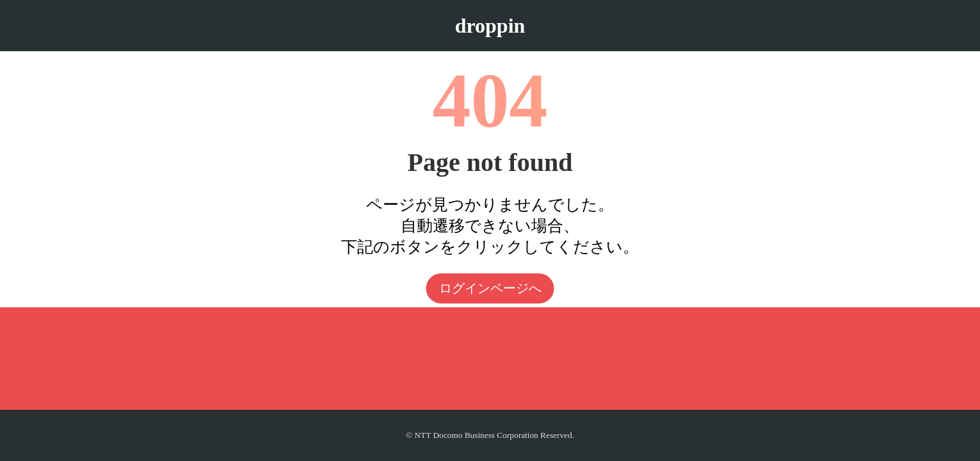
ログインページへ (490, 288)
